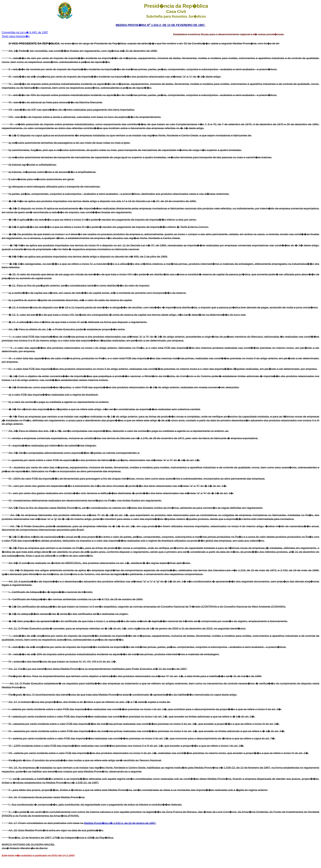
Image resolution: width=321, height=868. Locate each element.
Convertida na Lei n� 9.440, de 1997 (25, 32)
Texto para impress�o (16, 36)
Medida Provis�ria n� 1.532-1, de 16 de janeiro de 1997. (120, 823)
